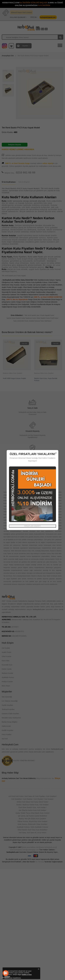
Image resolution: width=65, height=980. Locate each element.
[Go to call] (6, 973)
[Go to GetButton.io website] (6, 978)
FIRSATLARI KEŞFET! (32, 526)
